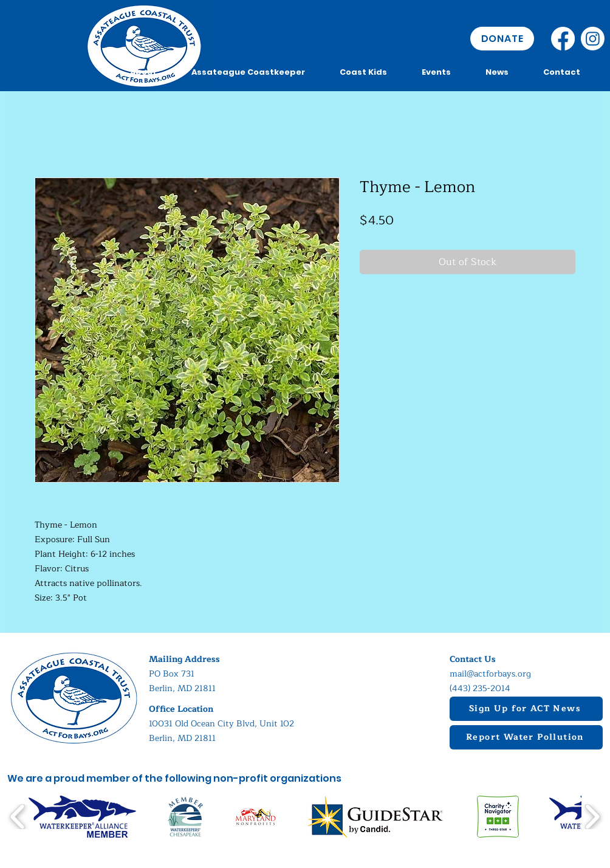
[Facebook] (563, 39)
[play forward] (592, 817)
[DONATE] (502, 39)
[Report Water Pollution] (526, 737)
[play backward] (18, 817)
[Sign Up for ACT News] (526, 709)
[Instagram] (593, 39)
